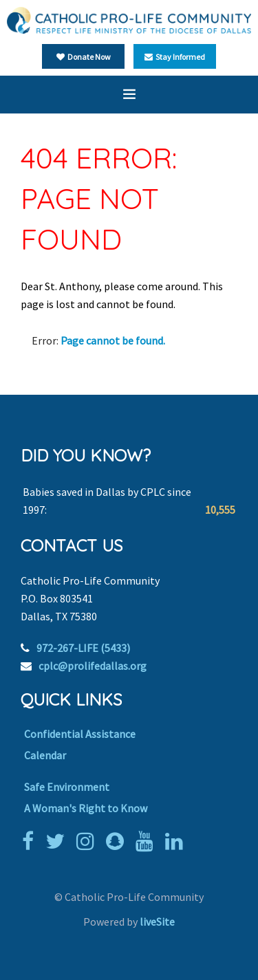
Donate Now (84, 57)
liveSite (157, 922)
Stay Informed (175, 57)
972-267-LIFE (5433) (83, 648)
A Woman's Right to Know (86, 808)
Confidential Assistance (80, 734)
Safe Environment (67, 787)
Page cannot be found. (113, 340)
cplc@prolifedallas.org (93, 666)
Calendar (45, 755)
